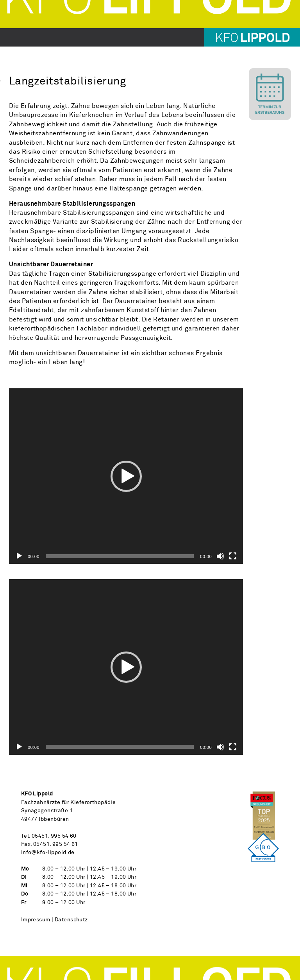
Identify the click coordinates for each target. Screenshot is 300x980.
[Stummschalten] (220, 556)
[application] (126, 476)
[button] (126, 476)
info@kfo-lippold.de (48, 853)
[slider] (120, 556)
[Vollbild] (233, 556)
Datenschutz (71, 920)
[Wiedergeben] (19, 556)
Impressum (36, 920)
